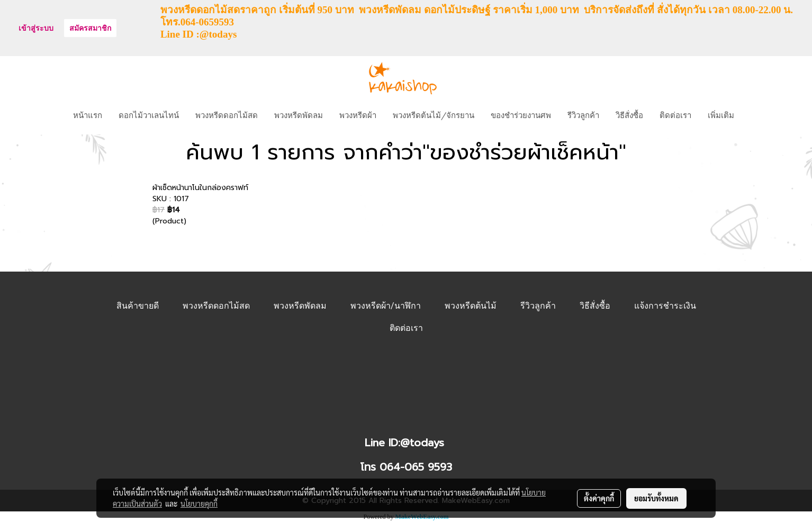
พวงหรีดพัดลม (299, 114)
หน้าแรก (88, 114)
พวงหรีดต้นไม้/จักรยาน (434, 114)
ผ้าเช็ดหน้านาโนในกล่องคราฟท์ (200, 188)
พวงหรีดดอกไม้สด (227, 114)
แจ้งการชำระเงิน (665, 306)
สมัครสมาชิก (90, 28)
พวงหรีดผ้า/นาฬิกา (386, 306)
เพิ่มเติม (721, 114)
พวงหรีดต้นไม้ (471, 306)
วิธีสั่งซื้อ (629, 114)
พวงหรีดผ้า (358, 114)
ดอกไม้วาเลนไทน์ (149, 114)
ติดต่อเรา (675, 114)
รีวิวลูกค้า (583, 114)
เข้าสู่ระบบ (36, 28)
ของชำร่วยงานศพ (521, 114)
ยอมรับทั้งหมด (656, 498)
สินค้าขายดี (138, 306)
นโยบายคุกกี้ (199, 503)
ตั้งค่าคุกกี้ (599, 498)
